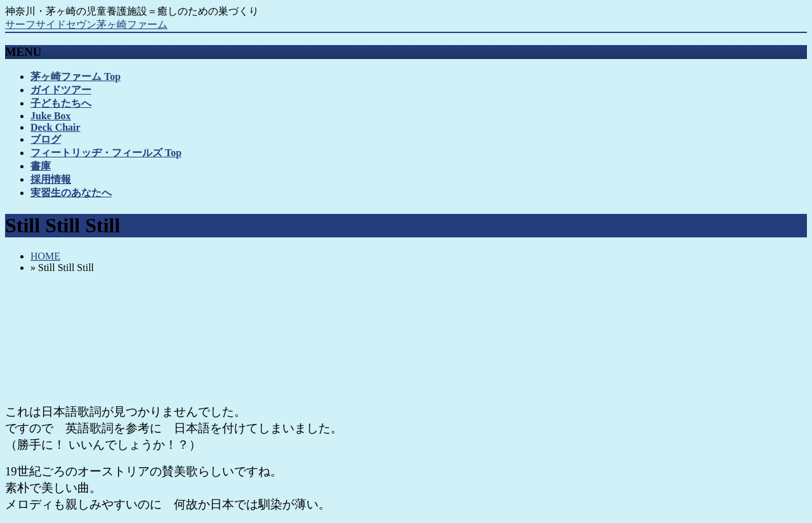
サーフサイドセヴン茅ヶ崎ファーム (86, 24)
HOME (45, 256)
